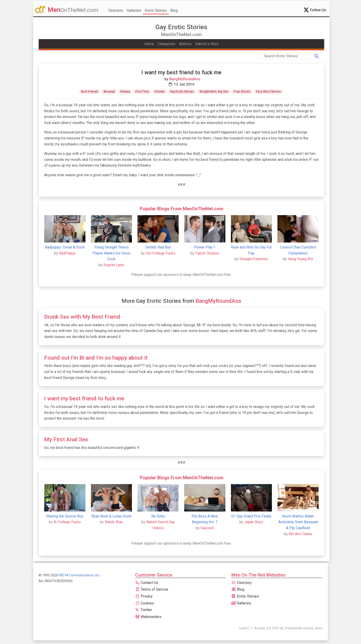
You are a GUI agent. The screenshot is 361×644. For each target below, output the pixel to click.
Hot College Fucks (161, 253)
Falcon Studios (207, 253)
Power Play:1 (205, 247)
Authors (185, 44)
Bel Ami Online (300, 534)
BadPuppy (67, 253)
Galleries (134, 10)
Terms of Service (152, 589)
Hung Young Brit (300, 259)
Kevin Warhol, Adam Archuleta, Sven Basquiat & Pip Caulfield (298, 522)
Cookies (145, 603)
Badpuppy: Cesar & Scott (65, 247)
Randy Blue (114, 522)
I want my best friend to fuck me (84, 399)
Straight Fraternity (254, 259)
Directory (116, 10)
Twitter (144, 610)
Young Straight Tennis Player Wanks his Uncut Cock (111, 253)
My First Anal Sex (66, 439)
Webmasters (148, 617)
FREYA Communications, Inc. (79, 575)
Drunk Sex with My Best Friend (82, 317)
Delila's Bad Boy (158, 247)
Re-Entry (158, 516)
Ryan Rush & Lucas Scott (111, 516)
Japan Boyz (254, 522)
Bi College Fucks (67, 522)
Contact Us (147, 583)
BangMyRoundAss (185, 79)
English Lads (114, 265)
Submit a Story (207, 44)
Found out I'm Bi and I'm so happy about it (96, 358)
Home (149, 44)
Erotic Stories (156, 10)
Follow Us (315, 10)
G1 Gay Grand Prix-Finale (251, 516)
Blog (174, 10)
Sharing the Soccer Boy (65, 516)
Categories (167, 44)
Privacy (144, 596)
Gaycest (207, 528)
